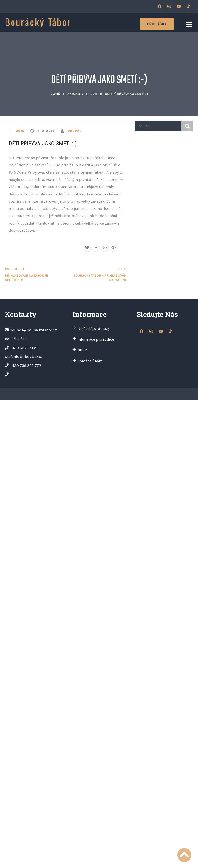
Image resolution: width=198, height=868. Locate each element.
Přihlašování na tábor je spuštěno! (35, 274)
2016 (94, 94)
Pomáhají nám (90, 361)
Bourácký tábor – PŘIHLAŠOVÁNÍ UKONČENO (97, 274)
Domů (55, 94)
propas (75, 131)
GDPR (82, 350)
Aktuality (75, 94)
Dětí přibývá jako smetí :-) (43, 144)
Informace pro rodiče (96, 339)
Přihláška (157, 24)
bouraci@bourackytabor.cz (33, 330)
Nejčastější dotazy (93, 328)
